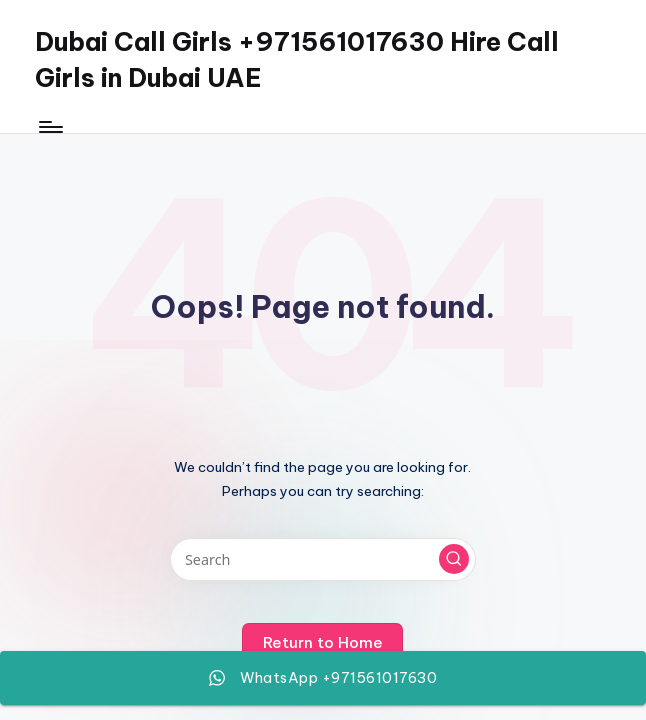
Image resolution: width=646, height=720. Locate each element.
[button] (454, 559)
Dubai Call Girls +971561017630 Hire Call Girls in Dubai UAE (297, 60)
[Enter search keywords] (322, 559)
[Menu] (49, 127)
